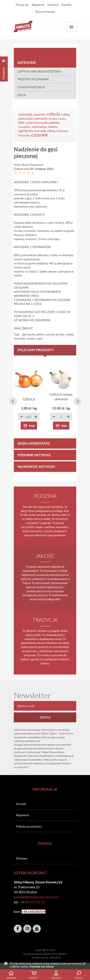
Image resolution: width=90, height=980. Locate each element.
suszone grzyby (55, 334)
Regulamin (38, 5)
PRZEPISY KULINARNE (33, 79)
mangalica (25, 127)
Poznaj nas (22, 5)
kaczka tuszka (57, 119)
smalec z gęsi (35, 338)
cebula (54, 114)
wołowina (39, 127)
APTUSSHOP (60, 954)
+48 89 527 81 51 (32, 902)
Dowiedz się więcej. (42, 966)
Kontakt (66, 5)
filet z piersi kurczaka (34, 122)
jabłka (55, 122)
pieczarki (41, 118)
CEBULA (29, 399)
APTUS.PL (55, 958)
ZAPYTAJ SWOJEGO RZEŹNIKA (39, 71)
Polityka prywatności (29, 826)
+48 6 (26, 912)
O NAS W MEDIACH (31, 87)
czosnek (40, 135)
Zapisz (45, 717)
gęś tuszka (29, 334)
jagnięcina (26, 131)
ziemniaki (25, 114)
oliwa (51, 131)
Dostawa (53, 5)
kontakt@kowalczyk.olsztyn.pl (36, 897)
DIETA (22, 95)
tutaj (37, 741)
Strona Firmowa (45, 12)
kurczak (40, 131)
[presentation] (12, 401)
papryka (40, 114)
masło (53, 127)
